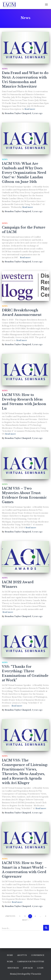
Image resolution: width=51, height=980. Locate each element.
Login (40, 968)
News (5, 69)
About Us (22, 955)
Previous (11, 916)
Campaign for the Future (31, 962)
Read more (30, 109)
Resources (13, 968)
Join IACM (28, 968)
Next (25, 920)
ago (37, 113)
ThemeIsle (36, 974)
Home (10, 955)
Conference (38, 955)
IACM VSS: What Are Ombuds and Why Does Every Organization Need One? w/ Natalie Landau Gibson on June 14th (24, 173)
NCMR (10, 962)
